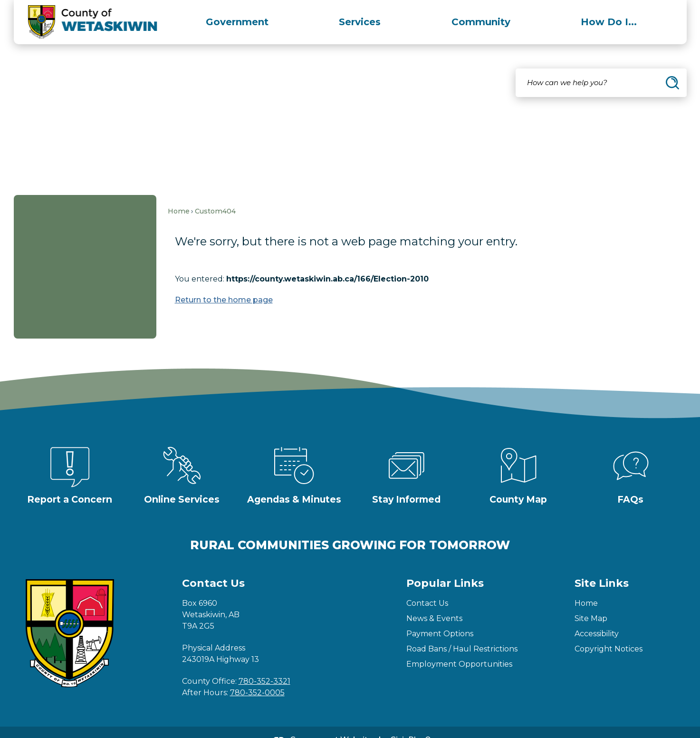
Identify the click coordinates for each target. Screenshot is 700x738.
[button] (672, 67)
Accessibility (597, 617)
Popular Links (445, 567)
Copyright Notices (609, 633)
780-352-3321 (264, 665)
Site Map (591, 602)
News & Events (434, 602)
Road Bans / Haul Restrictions (462, 633)
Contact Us (427, 587)
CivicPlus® (411, 723)
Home (179, 195)
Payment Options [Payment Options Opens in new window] (440, 617)
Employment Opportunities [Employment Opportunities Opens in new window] (459, 648)
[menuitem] (237, 22)
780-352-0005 (257, 676)
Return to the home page (224, 284)
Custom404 (215, 195)
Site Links (602, 567)
